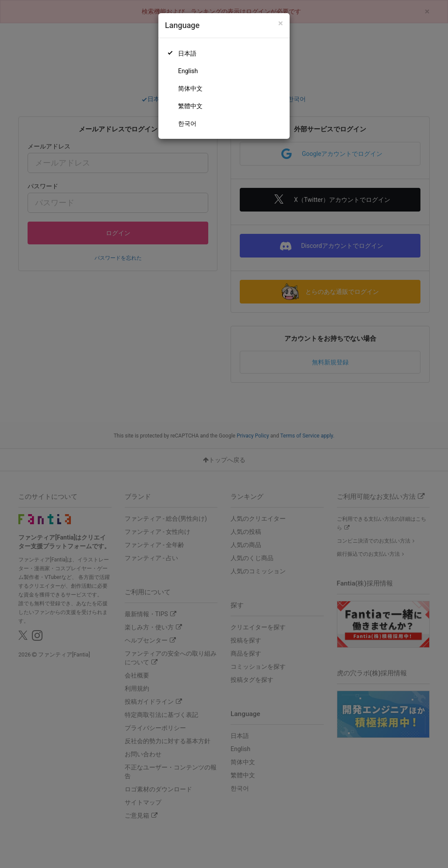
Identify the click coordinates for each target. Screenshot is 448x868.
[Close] (281, 23)
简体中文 (190, 88)
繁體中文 (190, 106)
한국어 (187, 123)
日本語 (187, 53)
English (188, 71)
